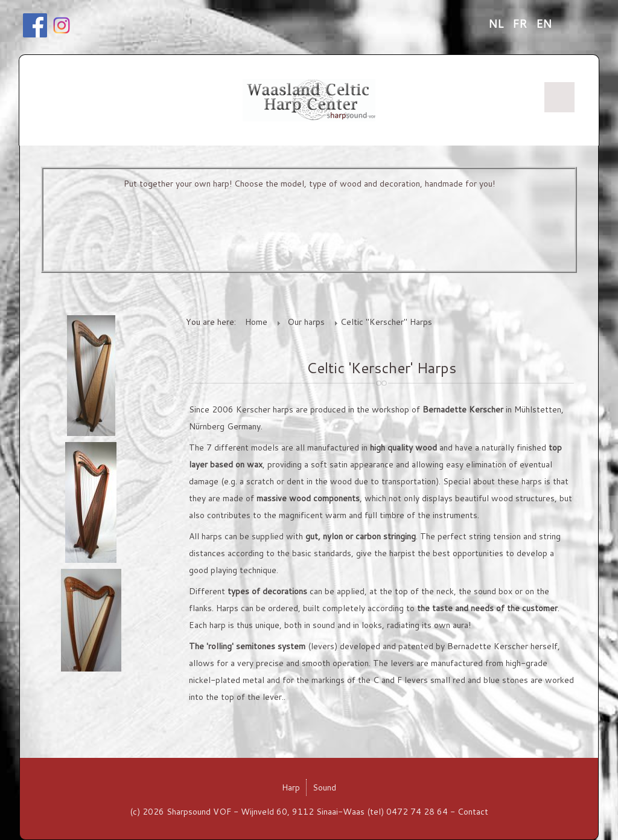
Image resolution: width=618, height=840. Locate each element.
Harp (291, 787)
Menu (559, 97)
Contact (473, 812)
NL (497, 24)
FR (521, 24)
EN (544, 24)
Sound (324, 787)
